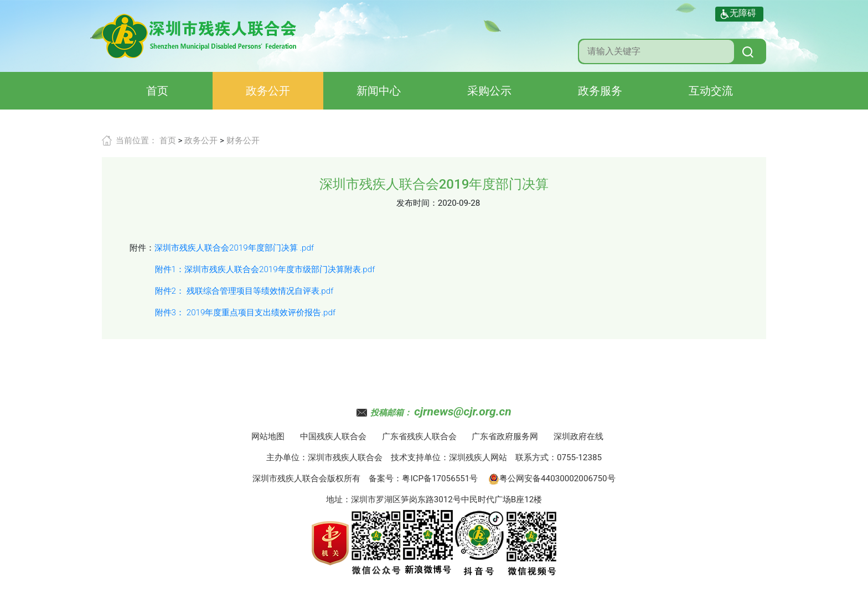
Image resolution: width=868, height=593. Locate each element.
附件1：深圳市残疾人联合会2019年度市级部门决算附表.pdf (265, 269)
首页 (157, 91)
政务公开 (268, 91)
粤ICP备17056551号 (440, 478)
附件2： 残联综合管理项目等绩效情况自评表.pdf (244, 291)
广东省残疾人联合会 (419, 436)
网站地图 (268, 436)
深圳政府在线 (578, 436)
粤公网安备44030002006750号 (552, 478)
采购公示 (489, 91)
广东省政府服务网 (505, 436)
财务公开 (243, 141)
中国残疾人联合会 (333, 436)
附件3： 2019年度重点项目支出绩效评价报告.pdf (245, 313)
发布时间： (417, 203)
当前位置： (136, 141)
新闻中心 (379, 91)
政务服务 (600, 91)
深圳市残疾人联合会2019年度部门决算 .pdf (234, 248)
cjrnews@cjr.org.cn (463, 412)
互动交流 (711, 91)
